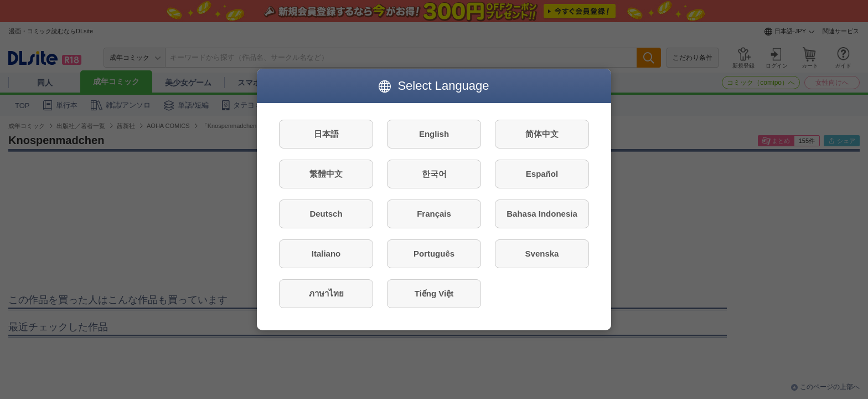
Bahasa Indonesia (542, 214)
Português (434, 254)
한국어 (434, 174)
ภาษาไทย (326, 293)
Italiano (326, 254)
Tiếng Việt (434, 293)
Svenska (542, 254)
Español (542, 174)
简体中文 (542, 134)
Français (434, 214)
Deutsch (326, 214)
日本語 (326, 134)
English (434, 134)
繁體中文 (326, 174)
